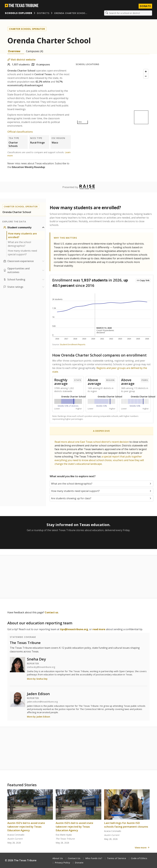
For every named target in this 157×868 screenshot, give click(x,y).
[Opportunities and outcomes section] (24, 270)
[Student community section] (24, 227)
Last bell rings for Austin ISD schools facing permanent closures (126, 825)
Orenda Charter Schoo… (71, 13)
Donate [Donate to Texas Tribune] (145, 6)
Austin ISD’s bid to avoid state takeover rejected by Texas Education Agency (26, 827)
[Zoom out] (146, 76)
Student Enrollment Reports (73, 344)
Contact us (51, 612)
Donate (79, 862)
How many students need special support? (22, 253)
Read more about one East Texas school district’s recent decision (92, 442)
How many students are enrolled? (22, 235)
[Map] (113, 97)
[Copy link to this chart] (143, 280)
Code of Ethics (139, 858)
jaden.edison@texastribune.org (42, 702)
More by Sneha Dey (37, 679)
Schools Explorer (18, 13)
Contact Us (74, 858)
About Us (58, 858)
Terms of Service (117, 858)
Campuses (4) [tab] (34, 51)
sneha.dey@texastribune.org (41, 667)
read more (99, 629)
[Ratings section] (24, 287)
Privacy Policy (62, 862)
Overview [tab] (14, 51)
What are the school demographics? (19, 244)
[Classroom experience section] (24, 261)
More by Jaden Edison (39, 717)
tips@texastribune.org (74, 629)
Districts (43, 13)
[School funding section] (24, 279)
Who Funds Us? (94, 858)
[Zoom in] (146, 72)
